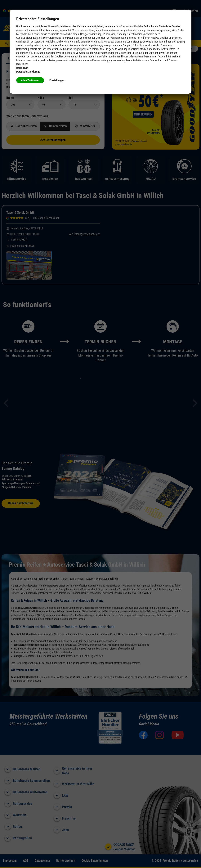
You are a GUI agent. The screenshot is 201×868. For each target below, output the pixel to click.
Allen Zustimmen (30, 80)
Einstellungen (58, 80)
